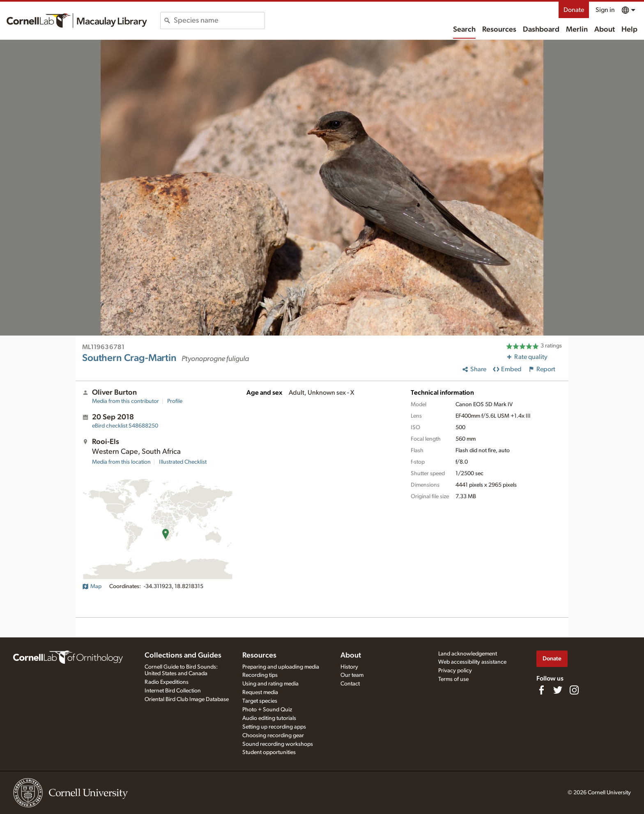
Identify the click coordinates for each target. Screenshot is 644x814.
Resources (499, 30)
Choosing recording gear (273, 736)
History (349, 667)
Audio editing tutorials (269, 718)
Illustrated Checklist (183, 462)
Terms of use (453, 679)
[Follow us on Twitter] (558, 690)
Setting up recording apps (274, 727)
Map (92, 586)
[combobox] (219, 21)
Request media (260, 692)
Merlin (577, 30)
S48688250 (125, 426)
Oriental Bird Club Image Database (187, 699)
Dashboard (541, 30)
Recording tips (260, 675)
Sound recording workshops (278, 744)
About (605, 30)
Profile (175, 401)
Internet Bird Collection (173, 691)
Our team (352, 675)
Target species (260, 701)
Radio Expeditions (167, 682)
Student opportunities (269, 752)
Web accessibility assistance (472, 662)
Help (629, 30)
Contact (350, 684)
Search (464, 30)
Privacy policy (455, 671)
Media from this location (121, 462)
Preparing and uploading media (281, 667)
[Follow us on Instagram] (574, 690)
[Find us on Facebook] (541, 690)
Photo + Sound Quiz (267, 710)
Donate (574, 10)
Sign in (605, 10)
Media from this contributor (125, 401)
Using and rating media (270, 684)
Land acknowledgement (468, 654)
